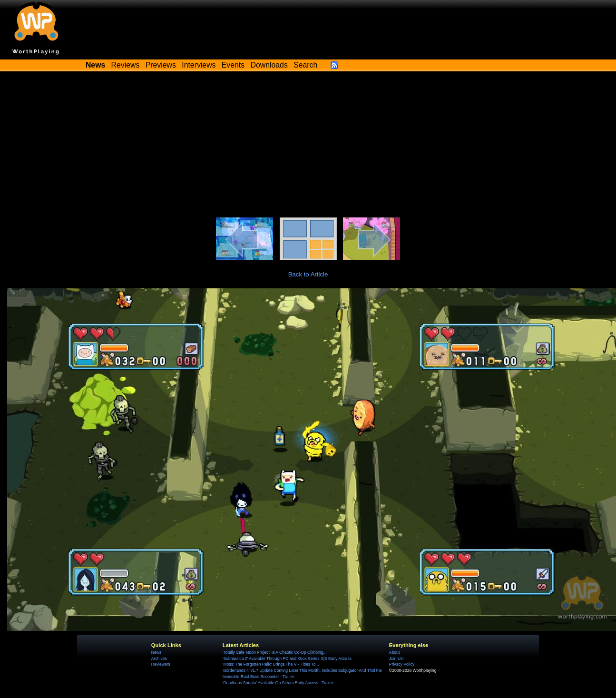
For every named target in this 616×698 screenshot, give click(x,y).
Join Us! (396, 659)
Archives (159, 659)
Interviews (199, 65)
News (156, 652)
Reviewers (161, 664)
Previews (161, 65)
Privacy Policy (402, 664)
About (394, 652)
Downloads (269, 65)
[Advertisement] (308, 146)
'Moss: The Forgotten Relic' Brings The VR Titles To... (271, 664)
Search (305, 65)
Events (233, 65)
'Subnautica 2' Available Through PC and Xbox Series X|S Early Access (287, 659)
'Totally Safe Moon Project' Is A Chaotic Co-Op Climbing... (275, 652)
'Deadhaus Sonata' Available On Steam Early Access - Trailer (278, 683)
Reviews (126, 65)
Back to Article (308, 274)
